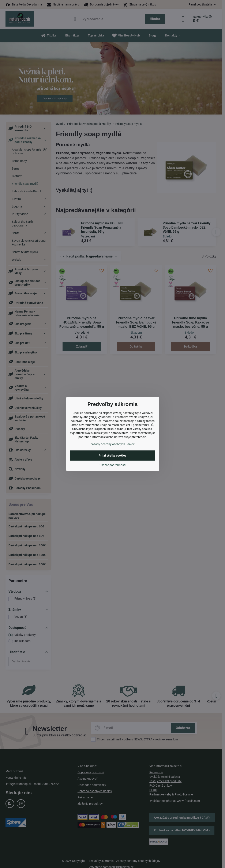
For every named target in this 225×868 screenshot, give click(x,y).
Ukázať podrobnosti (112, 465)
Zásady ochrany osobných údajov (112, 444)
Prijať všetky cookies (112, 456)
